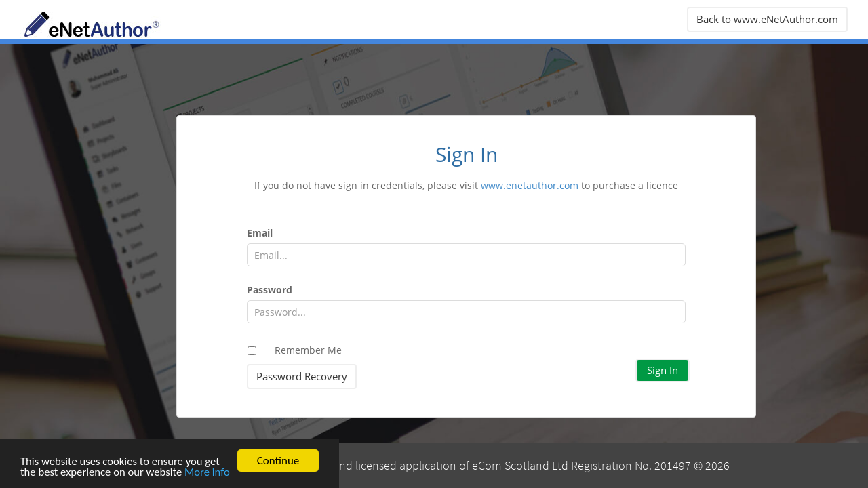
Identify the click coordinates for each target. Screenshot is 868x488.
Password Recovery (302, 376)
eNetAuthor (122, 24)
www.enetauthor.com (530, 185)
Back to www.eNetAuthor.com (767, 19)
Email (260, 233)
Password (270, 290)
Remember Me (308, 350)
